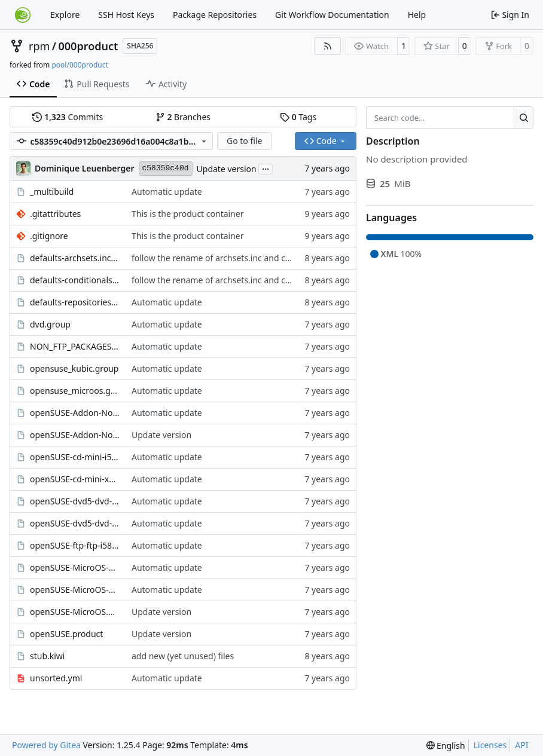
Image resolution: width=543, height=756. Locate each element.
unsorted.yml (56, 678)
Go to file (244, 141)
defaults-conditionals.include (75, 280)
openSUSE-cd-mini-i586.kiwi (75, 457)
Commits (68, 117)
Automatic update (167, 192)
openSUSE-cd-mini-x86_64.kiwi (75, 479)
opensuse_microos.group (75, 391)
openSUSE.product (66, 634)
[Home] (23, 15)
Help (417, 15)
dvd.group (50, 324)
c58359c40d (166, 168)
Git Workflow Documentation (332, 15)
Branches (183, 117)
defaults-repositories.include (75, 302)
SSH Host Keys (126, 15)
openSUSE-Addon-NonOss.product (75, 435)
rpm (39, 46)
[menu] (446, 746)
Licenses (490, 745)
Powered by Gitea (46, 745)
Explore (65, 15)
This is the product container (188, 214)
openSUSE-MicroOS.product (75, 612)
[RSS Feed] (328, 46)
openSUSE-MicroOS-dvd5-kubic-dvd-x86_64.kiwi (75, 590)
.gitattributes (55, 214)
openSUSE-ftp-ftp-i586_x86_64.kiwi (75, 545)
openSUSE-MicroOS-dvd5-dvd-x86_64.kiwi (75, 567)
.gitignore (49, 236)
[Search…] (524, 118)
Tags (298, 117)
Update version (227, 169)
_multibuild (52, 192)
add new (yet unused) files (183, 656)
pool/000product (80, 65)
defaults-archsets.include (75, 258)
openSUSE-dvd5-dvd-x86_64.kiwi (75, 523)
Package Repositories (215, 15)
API (521, 745)
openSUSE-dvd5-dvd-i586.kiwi (75, 501)
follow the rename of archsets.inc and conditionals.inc (237, 258)
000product (89, 46)
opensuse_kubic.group (74, 368)
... (266, 168)
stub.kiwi (47, 656)
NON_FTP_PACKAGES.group (75, 346)
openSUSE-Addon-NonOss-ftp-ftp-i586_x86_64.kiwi (75, 413)
